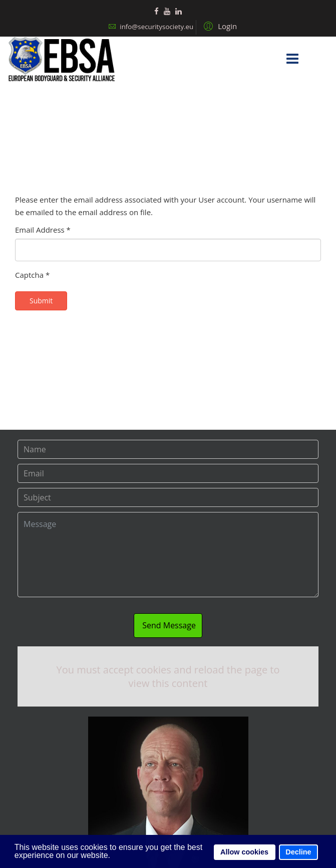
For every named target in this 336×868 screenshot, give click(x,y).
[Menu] (292, 59)
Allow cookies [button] (244, 852)
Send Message (168, 625)
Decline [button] (298, 852)
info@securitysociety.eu (156, 27)
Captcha (32, 275)
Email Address (43, 230)
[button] (219, 26)
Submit (41, 301)
